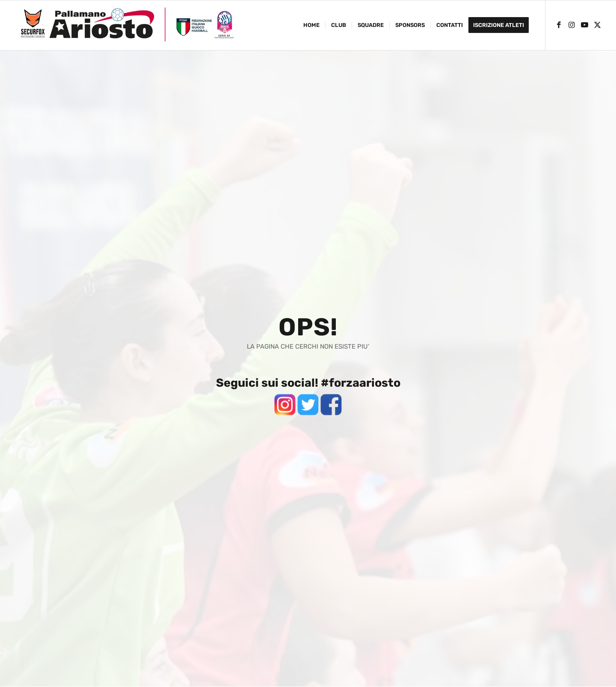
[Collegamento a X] (597, 25)
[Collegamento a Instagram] (572, 25)
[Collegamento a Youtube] (584, 25)
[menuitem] (311, 25)
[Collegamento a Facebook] (559, 25)
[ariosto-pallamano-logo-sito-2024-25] (127, 25)
